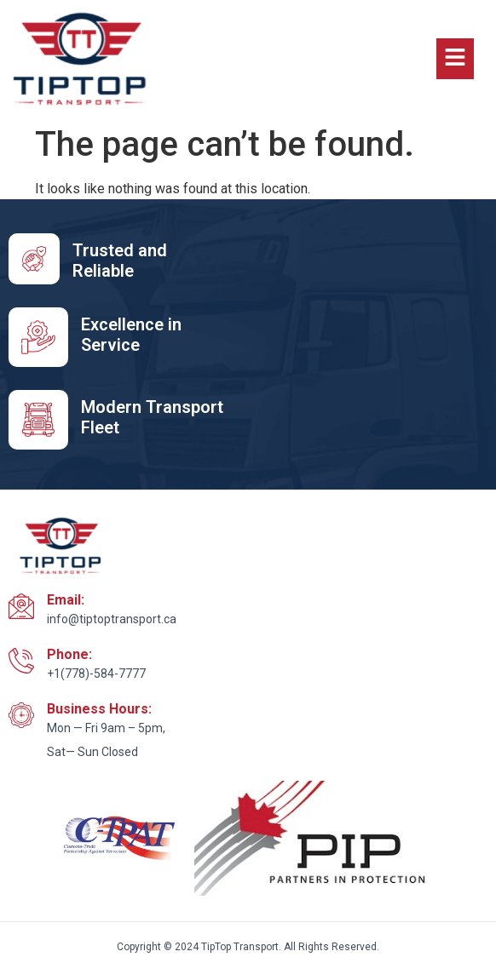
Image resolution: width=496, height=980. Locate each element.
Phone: (69, 654)
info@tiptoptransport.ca (112, 619)
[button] (455, 59)
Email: (66, 600)
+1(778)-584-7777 (96, 673)
